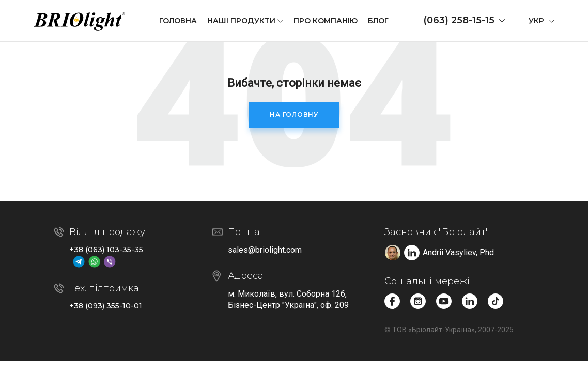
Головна (178, 21)
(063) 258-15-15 (459, 20)
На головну (294, 114)
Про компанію (326, 21)
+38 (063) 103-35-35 (106, 250)
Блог (378, 21)
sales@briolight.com (265, 250)
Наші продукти (241, 21)
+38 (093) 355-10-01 (106, 306)
